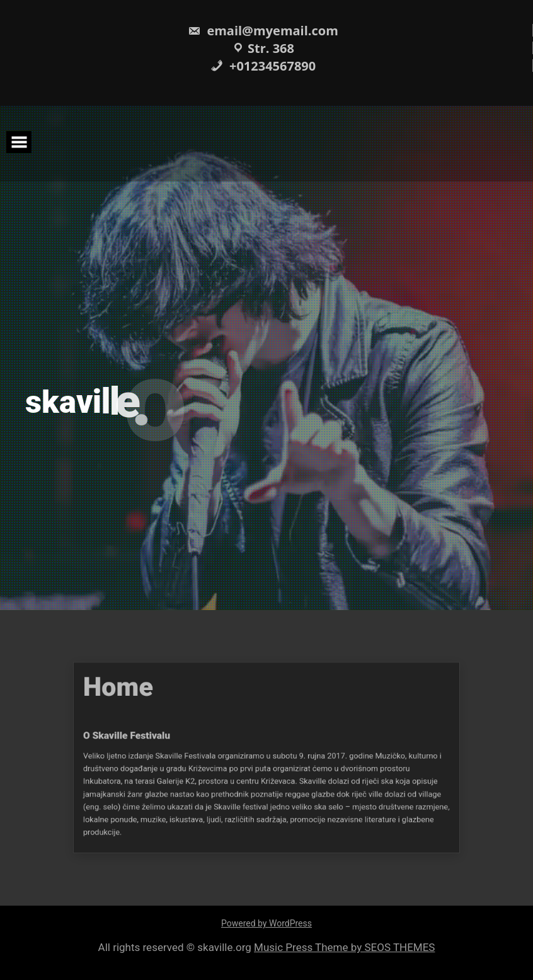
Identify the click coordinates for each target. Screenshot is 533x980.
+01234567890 (263, 66)
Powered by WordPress (266, 923)
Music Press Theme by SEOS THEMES (344, 947)
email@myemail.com (263, 31)
